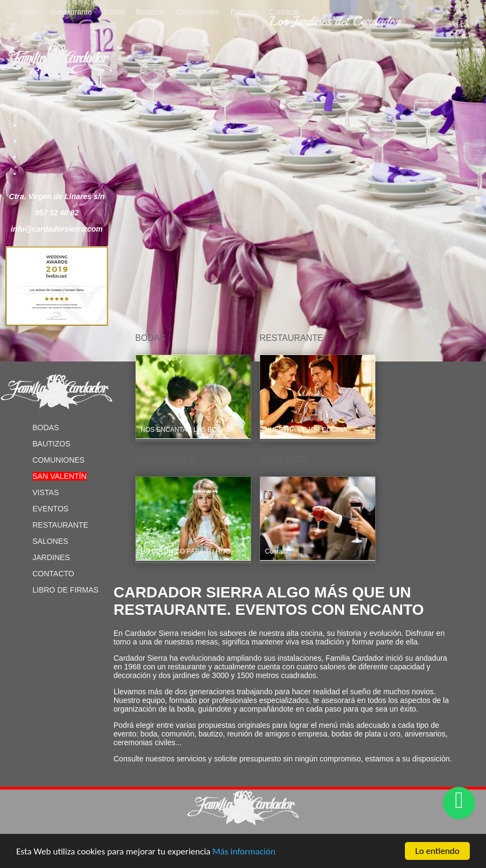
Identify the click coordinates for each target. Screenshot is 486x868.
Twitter (41, 109)
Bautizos (151, 12)
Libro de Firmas (65, 590)
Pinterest (41, 125)
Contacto (284, 12)
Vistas (46, 492)
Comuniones (198, 12)
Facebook (41, 94)
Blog (41, 173)
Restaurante (71, 12)
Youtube (41, 141)
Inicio (31, 12)
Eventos (244, 12)
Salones (50, 541)
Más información (244, 852)
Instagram (41, 156)
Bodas (114, 12)
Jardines (51, 557)
